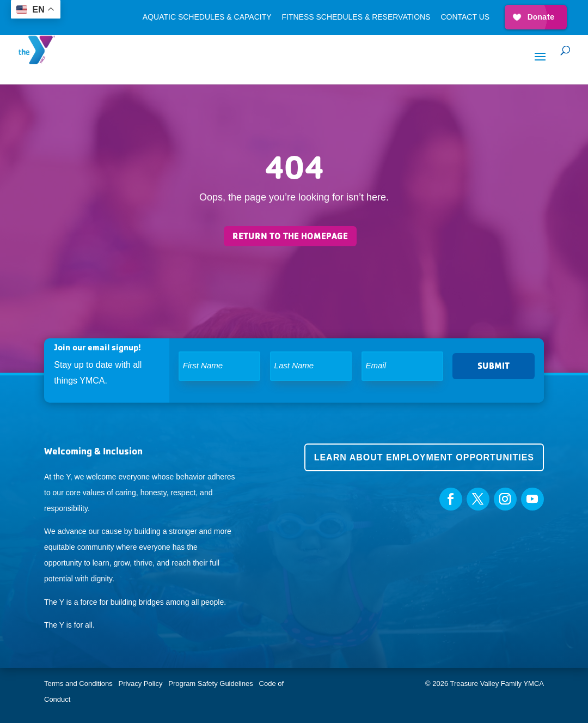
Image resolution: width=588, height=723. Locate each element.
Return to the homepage (290, 236)
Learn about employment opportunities (424, 457)
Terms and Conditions (78, 683)
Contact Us (465, 17)
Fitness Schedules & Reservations (356, 17)
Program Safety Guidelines (210, 683)
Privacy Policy (141, 683)
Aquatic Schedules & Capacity (207, 17)
